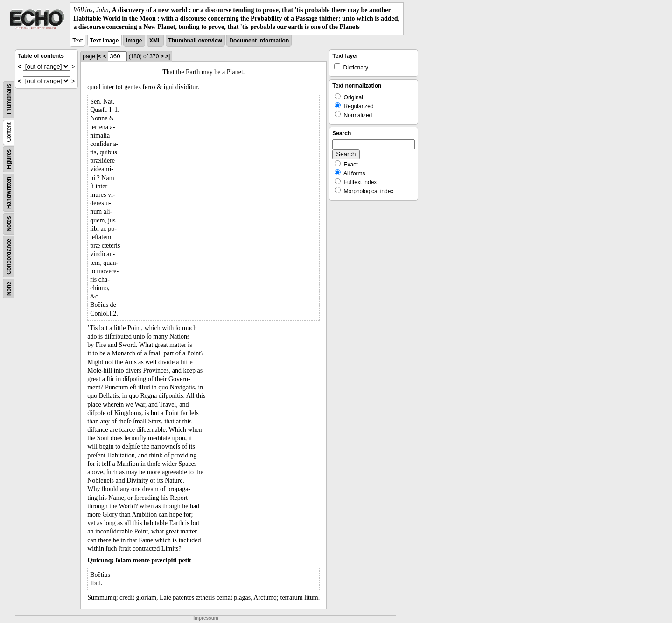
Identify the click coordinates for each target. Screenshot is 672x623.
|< (99, 56)
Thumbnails (9, 99)
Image (134, 41)
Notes (9, 224)
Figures (9, 159)
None (9, 289)
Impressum (206, 618)
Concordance (9, 257)
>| (168, 56)
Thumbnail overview (195, 41)
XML (155, 41)
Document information (259, 41)
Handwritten (9, 192)
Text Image (105, 41)
